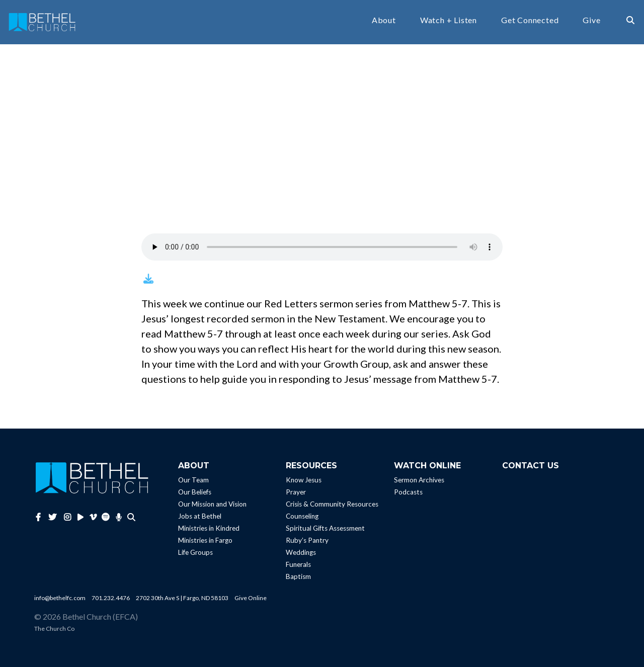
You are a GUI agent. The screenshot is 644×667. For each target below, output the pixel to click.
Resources (311, 466)
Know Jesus (304, 480)
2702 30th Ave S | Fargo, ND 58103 (182, 598)
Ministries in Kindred (209, 528)
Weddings (301, 552)
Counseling (302, 516)
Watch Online (427, 466)
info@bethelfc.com (60, 598)
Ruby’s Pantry (307, 540)
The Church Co (54, 629)
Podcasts (408, 492)
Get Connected (530, 20)
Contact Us (531, 466)
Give (591, 20)
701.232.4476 (111, 598)
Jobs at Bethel (200, 516)
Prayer (296, 492)
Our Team (193, 480)
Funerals (298, 564)
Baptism (298, 576)
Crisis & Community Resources (332, 504)
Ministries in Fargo (205, 540)
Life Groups (195, 552)
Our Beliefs (195, 492)
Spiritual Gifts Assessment (325, 528)
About (384, 20)
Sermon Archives (419, 480)
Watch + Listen (449, 20)
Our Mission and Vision (212, 504)
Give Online (251, 598)
